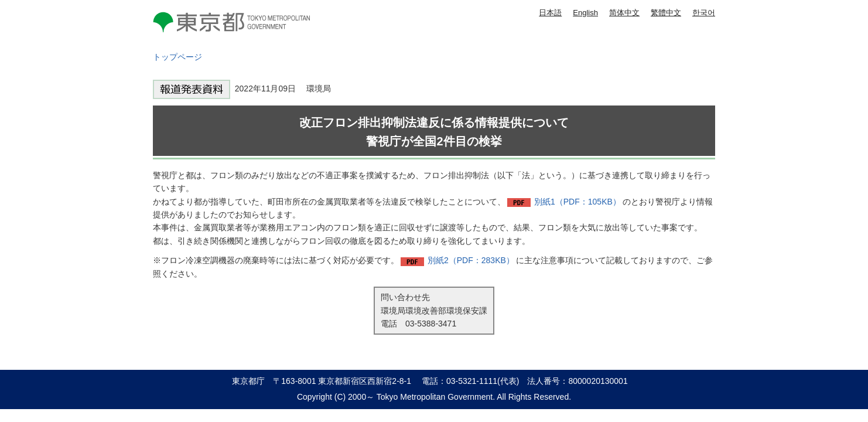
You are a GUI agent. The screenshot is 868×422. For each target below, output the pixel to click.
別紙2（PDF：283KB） (471, 260)
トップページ (177, 57)
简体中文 (624, 13)
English (585, 13)
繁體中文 (666, 13)
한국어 (704, 13)
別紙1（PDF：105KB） (577, 202)
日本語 (550, 13)
